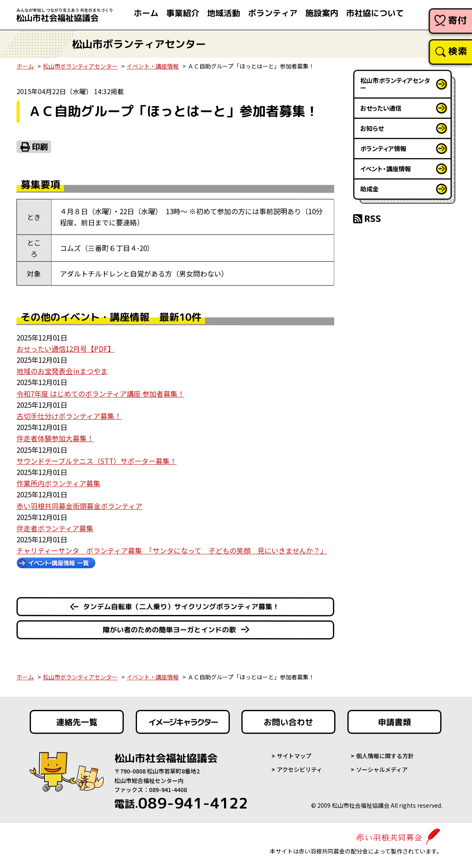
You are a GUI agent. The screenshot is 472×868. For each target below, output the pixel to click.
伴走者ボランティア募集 (55, 528)
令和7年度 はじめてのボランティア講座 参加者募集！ (100, 394)
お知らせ (372, 128)
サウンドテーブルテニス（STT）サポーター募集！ (97, 461)
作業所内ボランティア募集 (58, 483)
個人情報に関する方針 (385, 756)
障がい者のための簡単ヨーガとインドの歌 (169, 630)
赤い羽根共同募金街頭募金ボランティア (79, 506)
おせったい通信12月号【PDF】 (66, 349)
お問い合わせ (288, 722)
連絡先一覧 (77, 722)
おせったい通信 (381, 108)
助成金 (369, 189)
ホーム (25, 66)
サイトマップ (294, 756)
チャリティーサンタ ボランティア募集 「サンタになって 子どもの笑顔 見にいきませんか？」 (172, 550)
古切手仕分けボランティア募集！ (69, 416)
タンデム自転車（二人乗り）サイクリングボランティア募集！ (181, 607)
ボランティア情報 (383, 148)
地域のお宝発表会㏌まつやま (62, 371)
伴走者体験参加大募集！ (55, 438)
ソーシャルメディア (382, 769)
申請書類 (394, 722)
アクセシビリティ (300, 769)
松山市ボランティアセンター (80, 66)
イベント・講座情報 (153, 66)
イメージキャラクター (183, 722)
